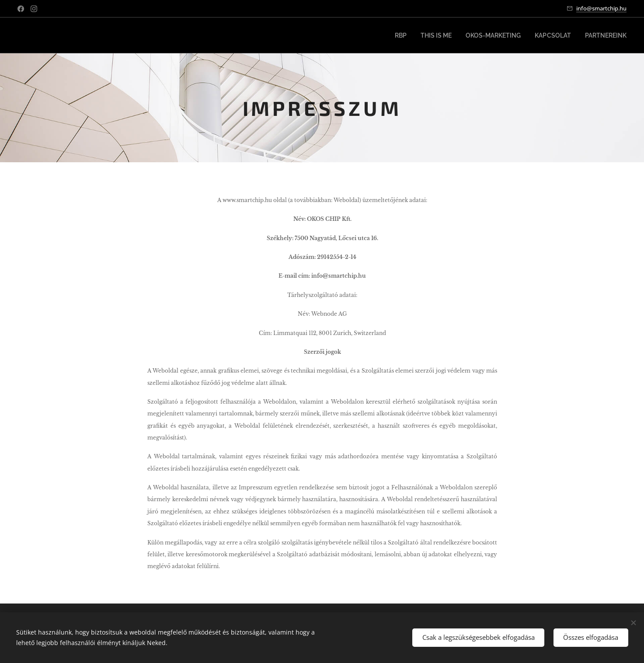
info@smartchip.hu (601, 8)
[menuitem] (416, 35)
